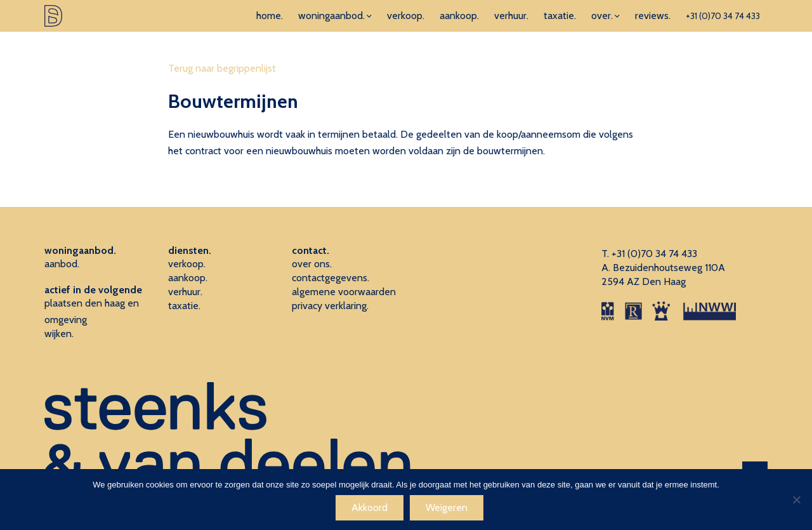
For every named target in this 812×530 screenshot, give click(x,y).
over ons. (312, 264)
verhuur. (511, 16)
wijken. (59, 334)
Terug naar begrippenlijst (222, 68)
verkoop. (406, 16)
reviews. (653, 16)
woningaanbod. (331, 16)
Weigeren (447, 507)
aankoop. (459, 16)
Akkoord (370, 507)
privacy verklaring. (330, 306)
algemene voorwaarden (344, 292)
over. (602, 16)
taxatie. (560, 16)
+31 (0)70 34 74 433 (723, 16)
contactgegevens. (331, 278)
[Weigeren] (796, 500)
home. (270, 16)
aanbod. (62, 264)
